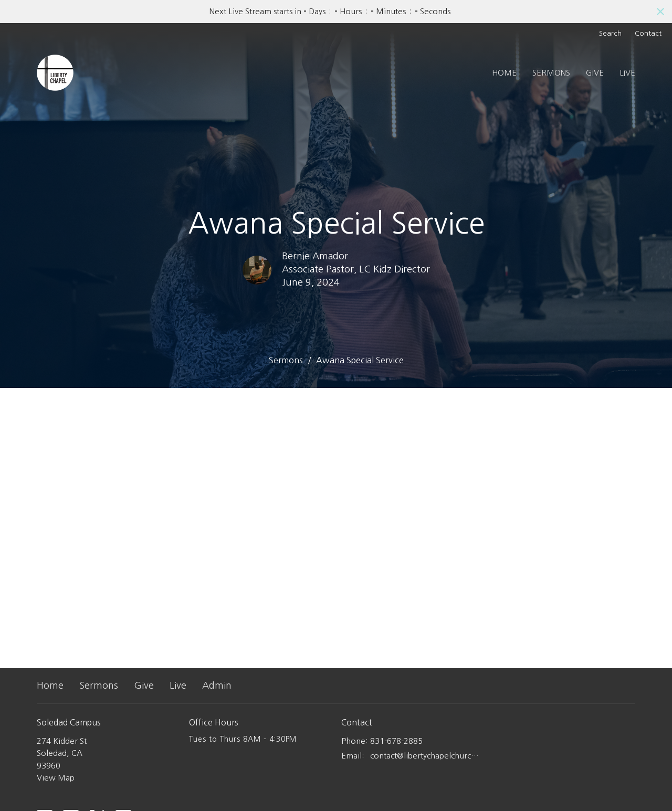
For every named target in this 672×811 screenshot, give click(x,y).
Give (595, 73)
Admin (217, 686)
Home (504, 73)
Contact (648, 33)
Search (610, 33)
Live (627, 73)
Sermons (551, 73)
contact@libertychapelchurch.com (427, 756)
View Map (56, 778)
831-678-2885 (396, 741)
